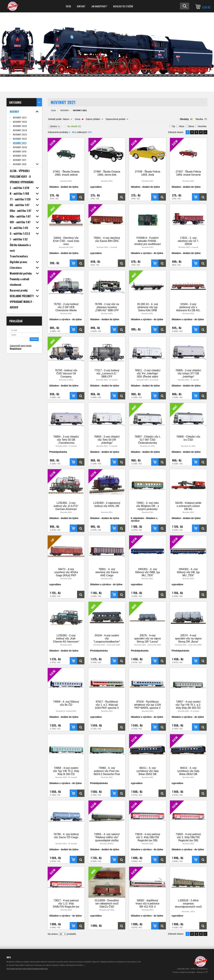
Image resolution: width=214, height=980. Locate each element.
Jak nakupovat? (99, 6)
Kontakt (81, 6)
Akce (182, 126)
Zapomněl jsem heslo (21, 346)
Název (66, 119)
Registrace (16, 349)
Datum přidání (93, 119)
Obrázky (184, 119)
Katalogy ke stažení (123, 6)
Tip (174, 126)
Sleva (191, 126)
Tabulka (199, 119)
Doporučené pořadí (115, 119)
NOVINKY (65, 110)
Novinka (202, 126)
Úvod (68, 6)
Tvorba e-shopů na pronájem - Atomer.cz (190, 972)
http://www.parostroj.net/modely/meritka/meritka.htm (27, 969)
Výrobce (55, 126)
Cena (77, 119)
